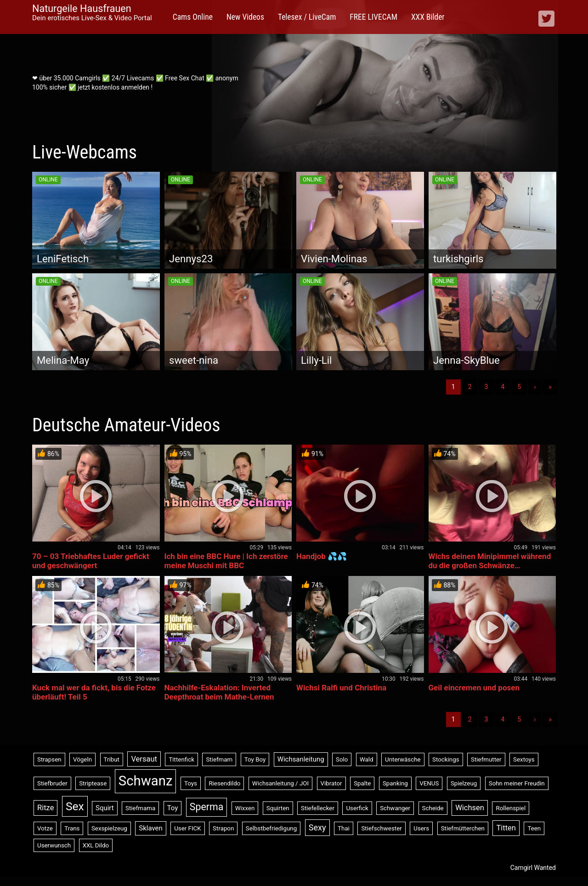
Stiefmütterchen (463, 828)
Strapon (223, 828)
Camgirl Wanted (533, 868)
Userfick (357, 808)
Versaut (144, 759)
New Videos (245, 17)
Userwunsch (54, 845)
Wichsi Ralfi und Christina (341, 688)
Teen (534, 828)
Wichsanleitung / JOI (280, 783)
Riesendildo (224, 783)
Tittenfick (181, 759)
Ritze (45, 808)
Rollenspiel (511, 808)
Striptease (93, 783)
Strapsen (49, 759)
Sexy (317, 827)
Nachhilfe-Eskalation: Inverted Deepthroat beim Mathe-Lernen (219, 692)
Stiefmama (140, 808)
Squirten (278, 808)
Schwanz (146, 781)
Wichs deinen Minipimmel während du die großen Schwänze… (490, 561)
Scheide (433, 808)
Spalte (362, 783)
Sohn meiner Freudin (517, 783)
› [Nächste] (535, 387)
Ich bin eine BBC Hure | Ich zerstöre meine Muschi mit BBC (226, 561)
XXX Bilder (428, 17)
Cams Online (193, 17)
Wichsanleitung (301, 759)
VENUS (429, 783)
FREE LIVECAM (373, 17)
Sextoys (524, 759)
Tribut (112, 759)
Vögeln (82, 759)
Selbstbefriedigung (271, 828)
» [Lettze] (550, 387)
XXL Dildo (96, 845)
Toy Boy (255, 759)
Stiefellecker (318, 808)
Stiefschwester (381, 828)
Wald (367, 759)
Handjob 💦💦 (322, 556)
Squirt (105, 808)
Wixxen (245, 808)
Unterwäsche (403, 759)
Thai (344, 828)
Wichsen (470, 808)
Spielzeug (464, 783)
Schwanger (395, 808)
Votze (45, 828)
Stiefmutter (486, 759)
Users (421, 828)
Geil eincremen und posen (474, 688)
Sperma (206, 807)
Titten (506, 828)
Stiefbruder (52, 783)
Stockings (446, 759)
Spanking (395, 783)
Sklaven (150, 828)
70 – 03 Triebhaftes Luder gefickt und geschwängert (91, 561)
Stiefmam (219, 759)
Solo (342, 759)
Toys (191, 783)
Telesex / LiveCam (307, 17)
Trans (72, 828)
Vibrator (331, 783)
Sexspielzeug (109, 828)
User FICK (187, 828)
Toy (173, 808)
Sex (75, 806)
